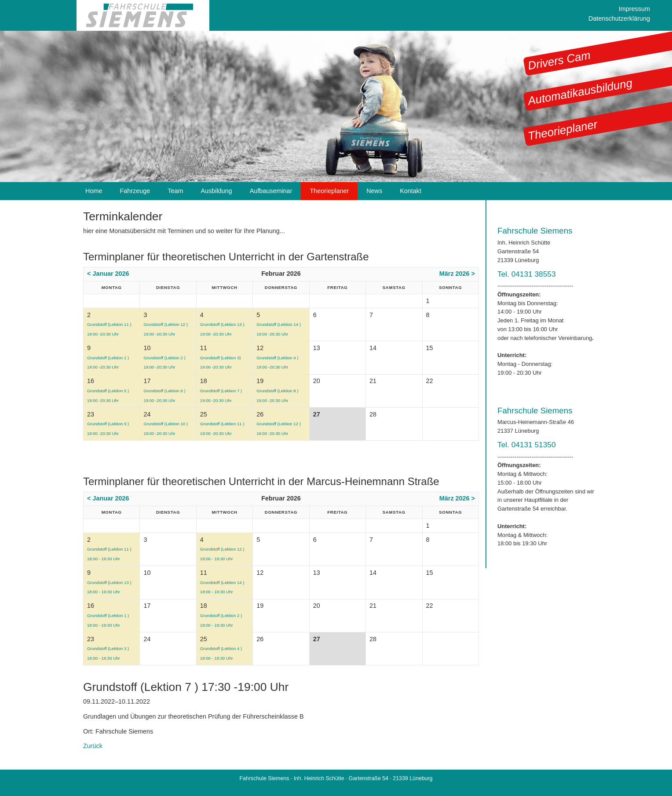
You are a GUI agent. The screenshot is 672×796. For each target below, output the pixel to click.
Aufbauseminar (271, 191)
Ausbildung (216, 191)
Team (175, 191)
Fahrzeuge (135, 191)
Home (94, 191)
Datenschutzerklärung (619, 18)
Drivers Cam (559, 60)
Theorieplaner (562, 130)
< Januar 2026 (108, 274)
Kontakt (411, 191)
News (374, 191)
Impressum (634, 9)
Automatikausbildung (580, 92)
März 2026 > (457, 274)
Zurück (93, 746)
